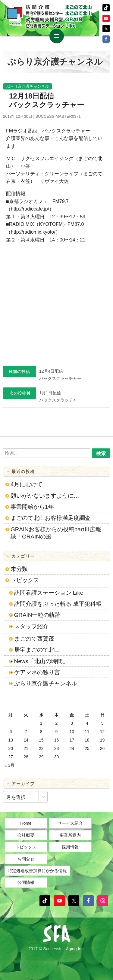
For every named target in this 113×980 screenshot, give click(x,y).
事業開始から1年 (32, 507)
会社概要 (26, 835)
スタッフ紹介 (31, 626)
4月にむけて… (29, 484)
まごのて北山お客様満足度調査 (51, 518)
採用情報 (70, 847)
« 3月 (9, 765)
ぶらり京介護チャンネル (28, 86)
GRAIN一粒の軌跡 (38, 615)
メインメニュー (57, 36)
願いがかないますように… (45, 496)
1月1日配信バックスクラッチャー (42, 395)
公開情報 (26, 882)
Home (26, 823)
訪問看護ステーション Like (49, 593)
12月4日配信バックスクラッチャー (42, 373)
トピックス (25, 580)
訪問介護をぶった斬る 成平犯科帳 (58, 604)
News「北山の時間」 (41, 661)
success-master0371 (58, 116)
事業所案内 (70, 835)
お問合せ (26, 859)
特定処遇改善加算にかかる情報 (37, 871)
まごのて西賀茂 (34, 639)
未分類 (19, 569)
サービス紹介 (70, 823)
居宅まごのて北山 (37, 650)
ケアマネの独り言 (37, 672)
